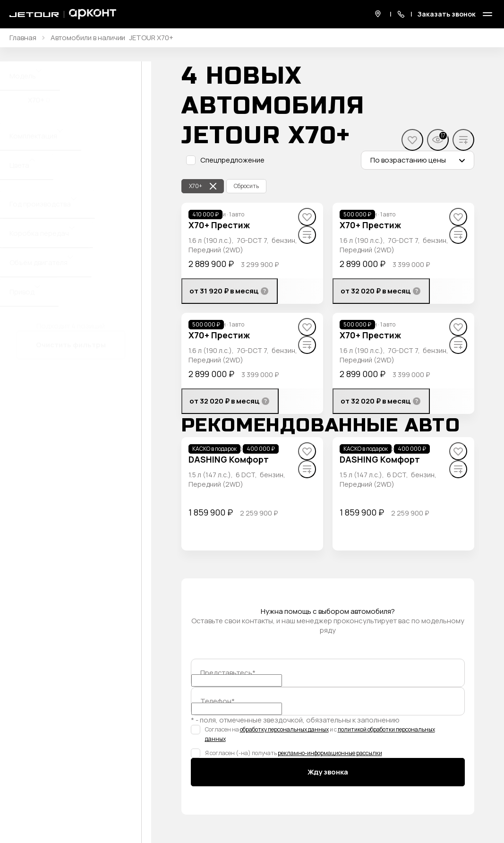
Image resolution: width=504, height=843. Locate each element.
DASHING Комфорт (229, 459)
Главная (23, 38)
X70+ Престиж (219, 225)
